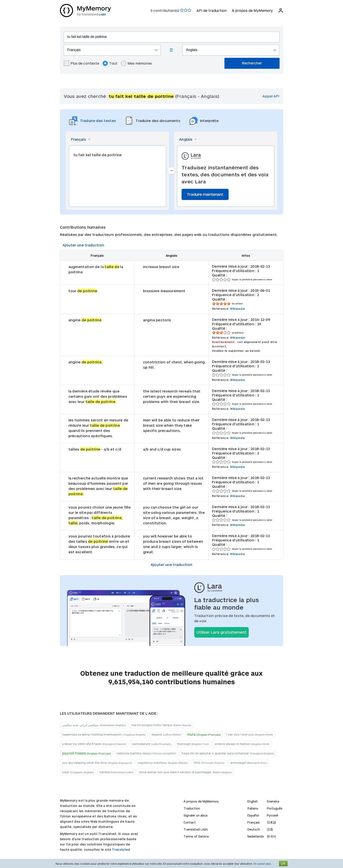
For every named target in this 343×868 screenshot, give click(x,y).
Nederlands (256, 836)
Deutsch (254, 829)
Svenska (273, 801)
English (253, 801)
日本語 (271, 822)
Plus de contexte (81, 63)
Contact (190, 822)
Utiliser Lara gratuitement (221, 632)
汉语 (270, 829)
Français (254, 822)
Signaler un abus (196, 815)
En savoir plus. (263, 864)
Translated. (121, 849)
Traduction (192, 808)
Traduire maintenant (205, 194)
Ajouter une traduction (83, 245)
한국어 (271, 836)
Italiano (253, 808)
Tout (110, 63)
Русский (273, 815)
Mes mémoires (136, 63)
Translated (196, 829)
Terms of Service (196, 836)
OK (283, 864)
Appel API (271, 96)
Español (253, 815)
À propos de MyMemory (252, 10)
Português (275, 808)
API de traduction (212, 10)
